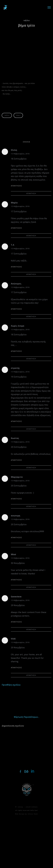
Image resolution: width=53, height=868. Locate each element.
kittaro (18, 115)
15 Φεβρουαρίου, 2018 (20, 154)
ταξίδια (27, 20)
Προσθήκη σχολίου (11, 685)
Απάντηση (31, 193)
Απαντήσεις (16, 186)
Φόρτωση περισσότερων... (27, 717)
